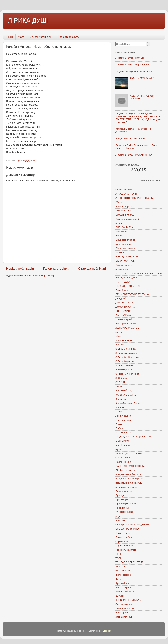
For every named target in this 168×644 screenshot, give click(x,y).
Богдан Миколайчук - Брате (130, 138)
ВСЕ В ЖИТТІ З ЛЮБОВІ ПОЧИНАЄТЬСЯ (139, 273)
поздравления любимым (129, 483)
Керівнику (121, 399)
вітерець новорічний (127, 257)
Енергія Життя (123, 315)
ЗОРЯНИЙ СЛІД (124, 391)
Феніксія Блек (123, 571)
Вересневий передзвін (128, 219)
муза (118, 449)
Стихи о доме (123, 533)
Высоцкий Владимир (127, 278)
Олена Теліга (123, 458)
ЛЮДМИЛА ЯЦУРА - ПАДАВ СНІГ (134, 71)
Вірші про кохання (125, 248)
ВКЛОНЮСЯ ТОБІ (125, 261)
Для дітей (121, 298)
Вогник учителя (124, 265)
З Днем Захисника (125, 349)
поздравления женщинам (129, 479)
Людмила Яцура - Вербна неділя (133, 65)
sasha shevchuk (124, 617)
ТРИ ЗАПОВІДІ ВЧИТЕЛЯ (129, 562)
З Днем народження (126, 353)
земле (119, 386)
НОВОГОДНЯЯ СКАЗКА (129, 453)
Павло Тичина (123, 462)
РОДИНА (120, 520)
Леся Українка (123, 416)
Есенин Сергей (124, 319)
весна (119, 223)
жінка (118, 336)
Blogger (107, 631)
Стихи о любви (124, 537)
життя (119, 332)
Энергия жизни (124, 604)
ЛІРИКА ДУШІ (28, 21)
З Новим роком (124, 370)
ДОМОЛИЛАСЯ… (125, 307)
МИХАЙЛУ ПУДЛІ (125, 432)
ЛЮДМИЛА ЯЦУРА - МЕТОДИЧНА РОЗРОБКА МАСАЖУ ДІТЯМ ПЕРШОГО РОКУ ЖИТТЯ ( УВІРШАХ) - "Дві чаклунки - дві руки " (138, 118)
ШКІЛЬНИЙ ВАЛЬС (126, 592)
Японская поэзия (125, 608)
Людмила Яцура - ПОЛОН (130, 58)
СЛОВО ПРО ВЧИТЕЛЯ (128, 529)
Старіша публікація (93, 268)
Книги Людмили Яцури (128, 403)
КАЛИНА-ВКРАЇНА (126, 395)
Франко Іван (122, 583)
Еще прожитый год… (127, 324)
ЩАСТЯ (120, 596)
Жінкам (120, 345)
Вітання (120, 252)
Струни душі (122, 541)
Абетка (119, 202)
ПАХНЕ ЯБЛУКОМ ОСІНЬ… (131, 466)
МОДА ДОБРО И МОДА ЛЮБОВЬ (134, 437)
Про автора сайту (68, 37)
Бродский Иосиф (125, 215)
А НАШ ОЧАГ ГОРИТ (127, 194)
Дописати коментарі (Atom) (39, 276)
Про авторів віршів (126, 504)
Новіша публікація (20, 268)
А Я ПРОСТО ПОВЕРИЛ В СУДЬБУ (135, 198)
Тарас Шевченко (125, 546)
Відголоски (121, 231)
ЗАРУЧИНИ (122, 382)
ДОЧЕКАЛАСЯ (124, 311)
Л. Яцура (120, 412)
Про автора (122, 499)
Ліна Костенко (123, 420)
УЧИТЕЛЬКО (122, 566)
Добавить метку (124, 303)
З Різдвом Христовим (127, 374)
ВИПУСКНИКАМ (124, 227)
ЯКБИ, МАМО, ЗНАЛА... (143, 78)
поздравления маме (126, 487)
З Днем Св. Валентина (128, 357)
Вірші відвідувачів (26, 161)
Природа (120, 495)
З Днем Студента (125, 361)
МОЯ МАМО (122, 441)
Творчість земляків (126, 550)
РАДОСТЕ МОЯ (124, 512)
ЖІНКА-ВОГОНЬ (124, 340)
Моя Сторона (123, 445)
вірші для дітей (124, 244)
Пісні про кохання (125, 470)
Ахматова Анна (124, 211)
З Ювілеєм (121, 378)
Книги (9, 37)
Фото (21, 37)
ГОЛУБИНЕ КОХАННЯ (128, 286)
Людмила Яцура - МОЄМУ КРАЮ (134, 155)
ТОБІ (118, 554)
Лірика (119, 424)
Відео (119, 236)
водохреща (122, 269)
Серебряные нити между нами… (133, 525)
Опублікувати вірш (41, 37)
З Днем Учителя (124, 365)
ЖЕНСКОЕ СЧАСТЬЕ (127, 328)
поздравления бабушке (128, 474)
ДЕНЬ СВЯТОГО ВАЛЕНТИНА (132, 294)
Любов (119, 428)
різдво (119, 516)
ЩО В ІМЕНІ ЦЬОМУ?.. (128, 600)
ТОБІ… (119, 558)
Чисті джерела (123, 587)
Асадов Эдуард (124, 206)
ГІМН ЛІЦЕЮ (123, 282)
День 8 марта (123, 290)
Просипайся (122, 508)
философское (123, 575)
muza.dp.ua (122, 613)
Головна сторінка (56, 268)
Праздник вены (124, 491)
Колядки (120, 407)
